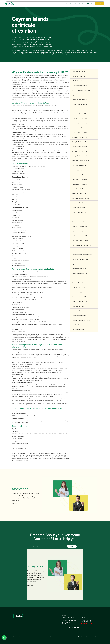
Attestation (81, 4)
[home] (10, 4)
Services (21, 636)
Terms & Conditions (54, 636)
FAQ (88, 4)
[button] (66, 4)
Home (59, 4)
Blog (92, 4)
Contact (39, 636)
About (17, 636)
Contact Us (100, 4)
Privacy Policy (45, 636)
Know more (14, 506)
